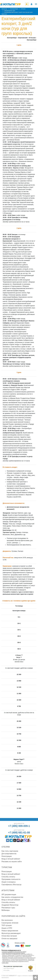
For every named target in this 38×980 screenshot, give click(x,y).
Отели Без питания (9, 936)
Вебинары (6, 910)
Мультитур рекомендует (11, 933)
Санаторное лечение (10, 923)
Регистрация (7, 856)
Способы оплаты (8, 877)
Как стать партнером (10, 851)
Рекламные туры (8, 908)
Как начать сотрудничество (12, 897)
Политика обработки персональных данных (14, 953)
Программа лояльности (11, 879)
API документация (9, 894)
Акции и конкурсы (9, 882)
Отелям (6, 847)
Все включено (7, 920)
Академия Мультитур (10, 905)
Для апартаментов (9, 854)
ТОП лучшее (7, 925)
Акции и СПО (7, 928)
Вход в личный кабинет (11, 859)
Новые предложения (10, 931)
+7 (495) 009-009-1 (19, 826)
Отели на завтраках (9, 939)
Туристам (7, 867)
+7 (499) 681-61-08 (19, 833)
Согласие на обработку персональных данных (14, 952)
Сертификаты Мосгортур (11, 885)
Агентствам (8, 890)
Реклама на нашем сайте (12, 862)
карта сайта (5, 963)
